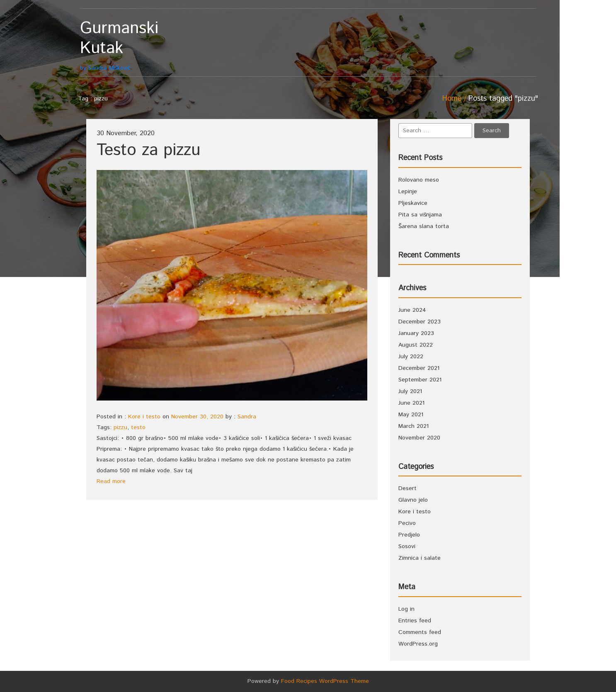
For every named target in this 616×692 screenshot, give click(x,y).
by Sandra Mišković (137, 45)
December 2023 (420, 322)
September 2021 (420, 380)
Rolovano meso (419, 180)
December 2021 (419, 368)
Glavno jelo (413, 500)
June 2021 (411, 403)
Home (452, 99)
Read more (111, 481)
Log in (406, 609)
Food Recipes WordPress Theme (325, 681)
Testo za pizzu (148, 150)
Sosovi (407, 546)
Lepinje (408, 192)
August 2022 (416, 345)
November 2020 (419, 438)
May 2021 (411, 415)
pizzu (120, 427)
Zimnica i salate (420, 558)
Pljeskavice (413, 203)
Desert (407, 488)
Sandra (247, 417)
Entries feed (415, 621)
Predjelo (409, 535)
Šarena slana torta (424, 226)
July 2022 (411, 357)
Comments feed (420, 632)
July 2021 (410, 391)
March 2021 (413, 426)
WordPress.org (418, 644)
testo (138, 427)
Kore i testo (144, 417)
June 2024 (412, 310)
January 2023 (416, 333)
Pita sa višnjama (420, 215)
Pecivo (407, 523)
